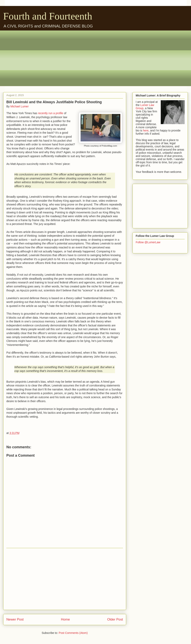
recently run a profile (51, 113)
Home (65, 619)
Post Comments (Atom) (73, 633)
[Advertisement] (98, 58)
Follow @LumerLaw (148, 242)
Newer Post (15, 619)
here (146, 130)
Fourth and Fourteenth (48, 16)
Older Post (115, 619)
